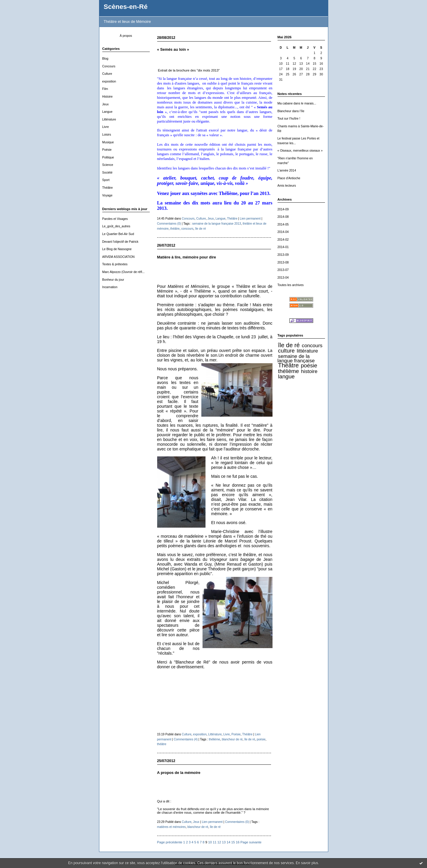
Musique (108, 142)
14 (228, 842)
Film (105, 89)
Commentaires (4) (186, 739)
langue (286, 376)
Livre (106, 127)
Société (107, 173)
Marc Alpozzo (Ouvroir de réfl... (124, 272)
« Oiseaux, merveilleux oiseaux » (300, 151)
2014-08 (283, 217)
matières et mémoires (172, 827)
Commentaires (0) (169, 224)
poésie (309, 365)
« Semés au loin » (173, 49)
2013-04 (283, 278)
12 (219, 842)
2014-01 (283, 247)
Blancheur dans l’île (291, 111)
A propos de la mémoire (179, 773)
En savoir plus (307, 863)
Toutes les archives (291, 285)
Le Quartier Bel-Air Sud (118, 234)
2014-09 (283, 209)
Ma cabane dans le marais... (297, 103)
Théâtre (108, 188)
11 (214, 842)
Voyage (107, 195)
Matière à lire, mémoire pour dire (187, 257)
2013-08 (283, 262)
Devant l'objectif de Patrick (120, 242)
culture (286, 351)
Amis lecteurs (287, 186)
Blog (105, 59)
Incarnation (110, 287)
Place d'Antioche (289, 178)
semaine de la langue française (296, 358)
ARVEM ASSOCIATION (118, 257)
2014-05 (283, 224)
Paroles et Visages (115, 219)
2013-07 (283, 270)
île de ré (289, 345)
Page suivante (251, 842)
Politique (108, 157)
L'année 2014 (287, 170)
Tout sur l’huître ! (289, 119)
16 (238, 842)
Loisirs (107, 135)
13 (224, 842)
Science (108, 165)
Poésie (107, 150)
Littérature (109, 119)
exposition (109, 81)
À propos (126, 36)
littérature (307, 351)
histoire (309, 371)
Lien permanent (250, 219)
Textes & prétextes (115, 264)
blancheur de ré (232, 739)
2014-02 (283, 240)
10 (210, 842)
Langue (107, 112)
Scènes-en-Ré (126, 7)
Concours (109, 66)
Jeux (106, 104)
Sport (106, 180)
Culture (107, 74)
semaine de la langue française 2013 (217, 224)
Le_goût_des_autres (116, 226)
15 (233, 842)
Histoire (107, 97)
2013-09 (283, 255)
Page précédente (170, 842)
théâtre (175, 229)
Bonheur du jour (113, 280)
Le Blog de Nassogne (117, 249)
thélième (289, 371)
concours (312, 345)
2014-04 (283, 232)
